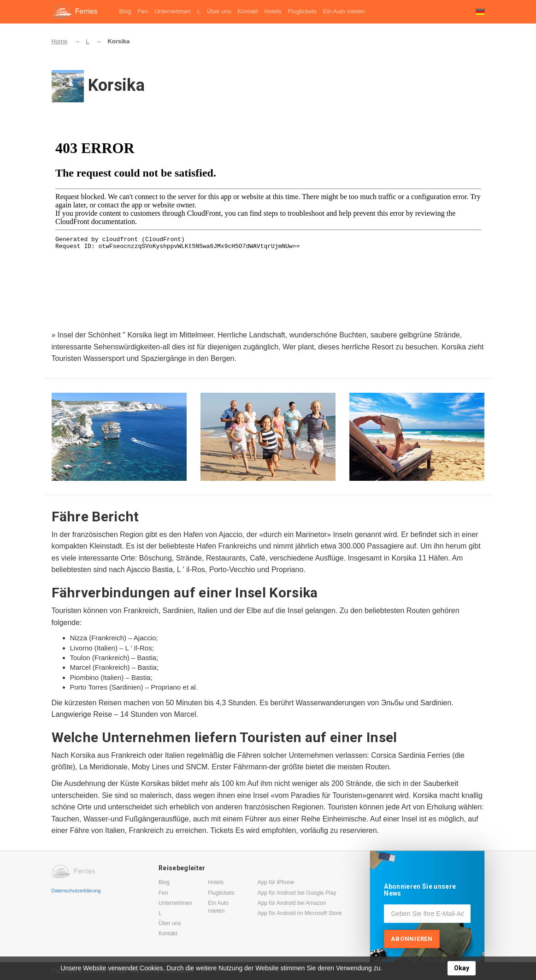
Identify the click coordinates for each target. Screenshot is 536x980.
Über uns (219, 11)
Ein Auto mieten (344, 11)
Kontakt (248, 11)
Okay (462, 968)
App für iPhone (276, 882)
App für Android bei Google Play (297, 893)
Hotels (273, 11)
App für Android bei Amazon (292, 903)
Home (60, 41)
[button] (480, 12)
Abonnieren (412, 939)
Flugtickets (302, 11)
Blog (125, 11)
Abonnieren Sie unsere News (420, 890)
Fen (143, 11)
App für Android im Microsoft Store (300, 913)
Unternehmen (173, 11)
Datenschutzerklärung (76, 891)
